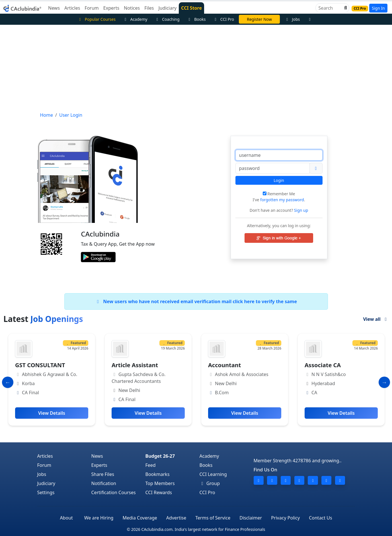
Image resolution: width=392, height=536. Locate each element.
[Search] (330, 8)
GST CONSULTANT (40, 365)
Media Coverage (140, 518)
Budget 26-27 (160, 456)
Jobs (292, 19)
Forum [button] (92, 8)
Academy (135, 19)
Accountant (224, 365)
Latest (43, 319)
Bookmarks (158, 474)
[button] (345, 8)
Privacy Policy (285, 518)
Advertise (176, 518)
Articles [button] (72, 8)
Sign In (378, 8)
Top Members (160, 483)
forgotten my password (282, 200)
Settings (46, 492)
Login (279, 180)
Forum (44, 465)
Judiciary (46, 483)
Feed (151, 465)
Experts (99, 465)
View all (376, 319)
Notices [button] (132, 8)
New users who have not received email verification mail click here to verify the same (196, 301)
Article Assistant (135, 365)
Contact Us (320, 518)
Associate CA (323, 365)
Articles (45, 456)
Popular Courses (97, 19)
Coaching (167, 19)
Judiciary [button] (167, 8)
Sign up (300, 210)
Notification (104, 483)
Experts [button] (111, 8)
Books (196, 19)
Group (210, 483)
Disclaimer (251, 518)
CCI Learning (213, 474)
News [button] (54, 8)
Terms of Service (213, 518)
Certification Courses (114, 492)
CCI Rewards (159, 492)
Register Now (259, 19)
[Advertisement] (196, 67)
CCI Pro (223, 19)
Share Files (103, 474)
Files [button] (149, 8)
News (97, 456)
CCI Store (191, 8)
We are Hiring (99, 518)
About (66, 518)
